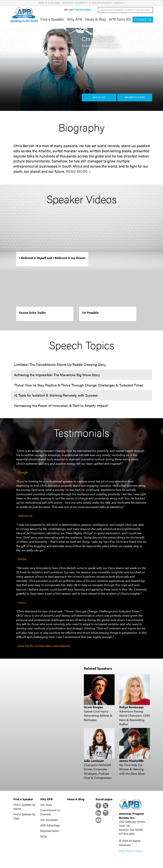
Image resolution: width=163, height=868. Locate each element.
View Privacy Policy (131, 851)
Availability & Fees (135, 97)
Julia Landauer (94, 761)
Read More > (78, 171)
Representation (50, 831)
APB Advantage (50, 825)
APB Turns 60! (120, 19)
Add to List (99, 97)
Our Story (46, 805)
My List (69, 10)
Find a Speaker (52, 19)
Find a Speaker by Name (24, 807)
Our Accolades (49, 820)
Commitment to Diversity (50, 812)
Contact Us (143, 19)
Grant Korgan (93, 707)
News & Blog (96, 19)
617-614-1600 (83, 10)
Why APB (75, 19)
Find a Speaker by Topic (24, 816)
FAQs (44, 836)
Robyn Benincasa (131, 707)
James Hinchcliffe (131, 761)
